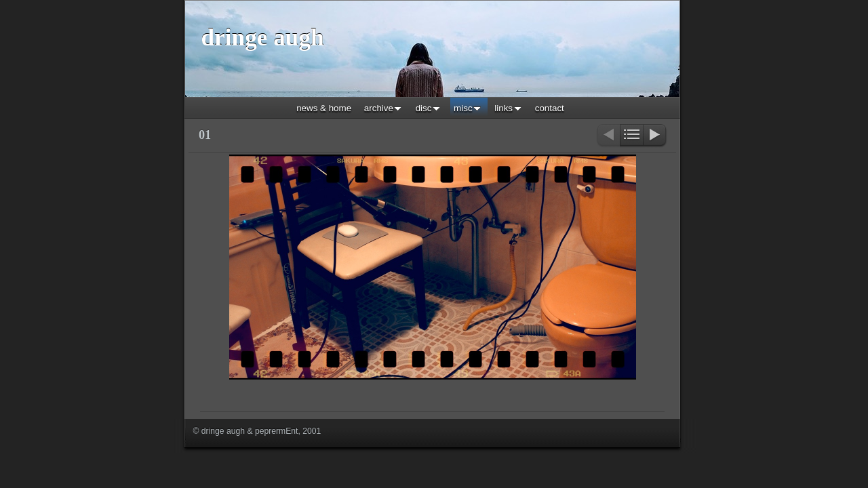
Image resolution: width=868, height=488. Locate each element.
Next (655, 136)
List (632, 136)
